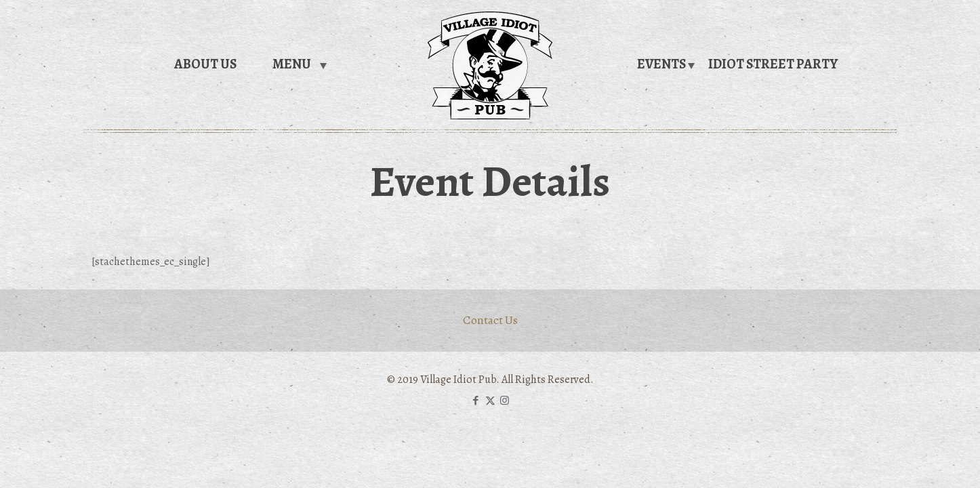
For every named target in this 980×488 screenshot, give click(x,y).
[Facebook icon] (476, 401)
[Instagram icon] (505, 401)
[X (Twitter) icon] (490, 401)
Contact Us (490, 320)
